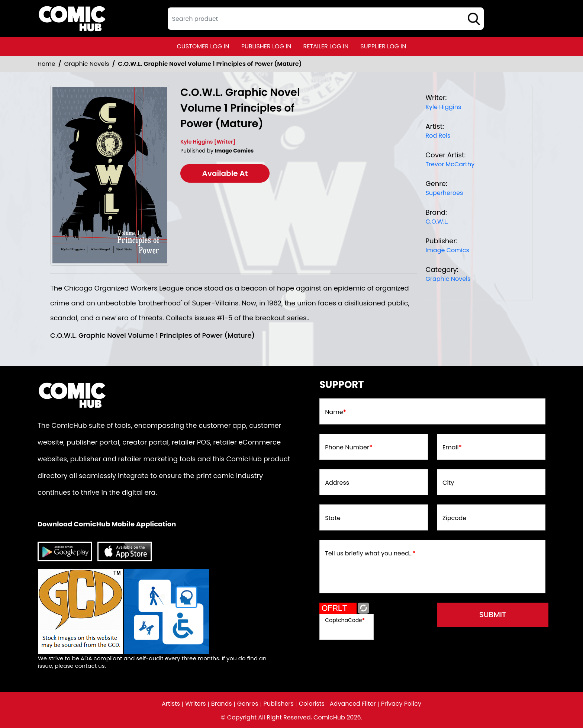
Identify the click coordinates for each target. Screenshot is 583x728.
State (333, 518)
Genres (248, 704)
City (448, 483)
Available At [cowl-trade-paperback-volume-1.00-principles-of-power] (225, 173)
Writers (196, 704)
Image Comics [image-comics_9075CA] (447, 250)
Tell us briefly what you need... (370, 554)
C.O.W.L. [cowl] (437, 222)
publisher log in (266, 46)
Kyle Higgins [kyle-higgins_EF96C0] (443, 107)
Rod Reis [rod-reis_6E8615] (438, 136)
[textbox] (326, 19)
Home (46, 64)
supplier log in (383, 46)
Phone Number (349, 448)
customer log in (203, 46)
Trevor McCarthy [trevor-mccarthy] (450, 164)
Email (452, 448)
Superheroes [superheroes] (444, 193)
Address (337, 483)
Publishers (279, 704)
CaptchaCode (345, 620)
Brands (222, 704)
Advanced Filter (353, 704)
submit (493, 615)
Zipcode (454, 518)
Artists (171, 704)
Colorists (312, 704)
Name (336, 412)
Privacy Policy (401, 704)
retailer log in (326, 46)
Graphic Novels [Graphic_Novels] (87, 64)
